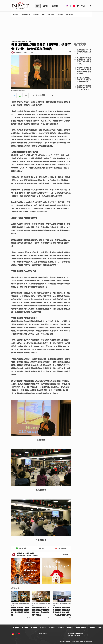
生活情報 (60, 14)
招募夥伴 (70, 627)
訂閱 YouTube (61, 548)
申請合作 (52, 627)
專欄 (43, 14)
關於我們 (16, 627)
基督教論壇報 (26, 14)
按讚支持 (41, 548)
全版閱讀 (55, 6)
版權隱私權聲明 (81, 627)
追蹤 (32, 52)
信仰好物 (46, 6)
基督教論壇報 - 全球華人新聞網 (20, 6)
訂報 (78, 6)
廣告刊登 (43, 627)
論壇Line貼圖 (43, 633)
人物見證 (36, 14)
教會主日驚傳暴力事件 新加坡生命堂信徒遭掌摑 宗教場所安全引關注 (20, 611)
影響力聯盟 (51, 14)
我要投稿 (34, 627)
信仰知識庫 (70, 14)
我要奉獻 (67, 554)
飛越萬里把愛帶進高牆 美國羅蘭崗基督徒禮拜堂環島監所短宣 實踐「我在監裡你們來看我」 (62, 611)
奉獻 (83, 6)
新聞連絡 (25, 627)
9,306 (42, 95)
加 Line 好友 (21, 548)
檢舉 (70, 52)
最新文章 (16, 14)
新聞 (38, 6)
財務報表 (92, 627)
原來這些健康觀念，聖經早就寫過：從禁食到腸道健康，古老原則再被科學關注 (41, 611)
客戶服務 (61, 627)
